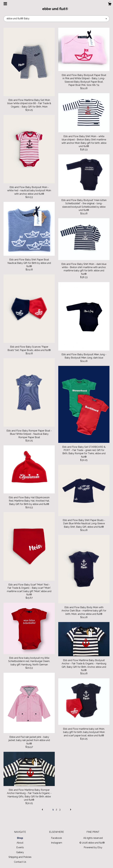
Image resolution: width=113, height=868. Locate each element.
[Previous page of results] (43, 810)
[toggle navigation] (5, 4)
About (20, 843)
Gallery (20, 852)
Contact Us (20, 862)
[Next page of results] (71, 810)
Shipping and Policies (20, 857)
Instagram (57, 843)
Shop (20, 838)
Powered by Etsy (93, 847)
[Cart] (110, 4)
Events (20, 847)
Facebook (56, 838)
